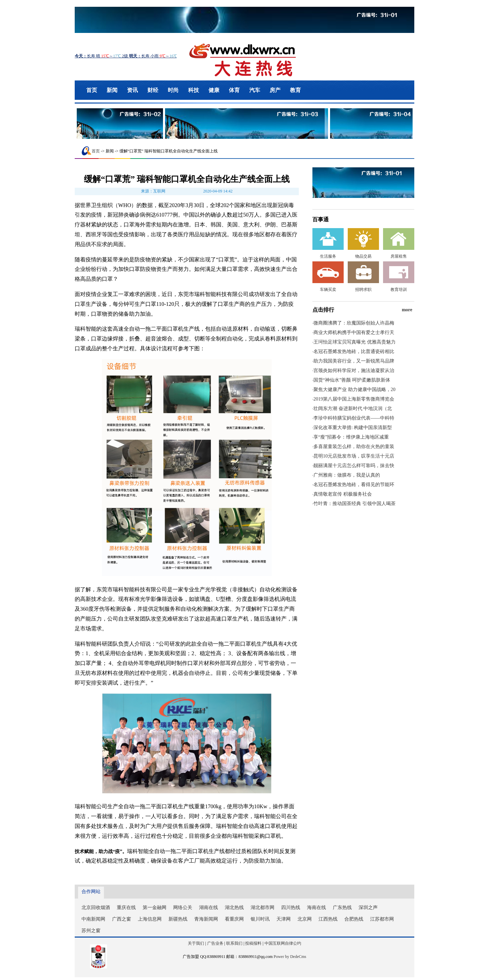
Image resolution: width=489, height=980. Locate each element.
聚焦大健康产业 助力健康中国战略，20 (355, 390)
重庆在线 (126, 908)
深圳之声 (368, 908)
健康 (214, 90)
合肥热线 (354, 919)
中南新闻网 (93, 919)
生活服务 (328, 256)
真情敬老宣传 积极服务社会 (343, 494)
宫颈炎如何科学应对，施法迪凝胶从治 (354, 371)
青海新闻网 (206, 919)
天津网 (284, 919)
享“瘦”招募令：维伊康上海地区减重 (351, 437)
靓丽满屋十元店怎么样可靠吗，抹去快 (354, 466)
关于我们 (196, 943)
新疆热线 (178, 919)
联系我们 (234, 943)
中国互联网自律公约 (283, 943)
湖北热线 (234, 908)
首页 (92, 90)
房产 (275, 90)
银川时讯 (260, 919)
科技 (194, 90)
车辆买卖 (328, 290)
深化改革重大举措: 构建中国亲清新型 (353, 428)
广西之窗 (122, 919)
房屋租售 (399, 256)
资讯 (132, 90)
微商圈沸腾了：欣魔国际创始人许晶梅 (354, 323)
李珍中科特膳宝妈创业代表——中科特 (354, 418)
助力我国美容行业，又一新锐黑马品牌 (354, 361)
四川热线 (291, 908)
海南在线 (316, 908)
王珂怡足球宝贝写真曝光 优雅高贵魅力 (355, 342)
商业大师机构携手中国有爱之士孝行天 (354, 332)
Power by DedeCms (290, 957)
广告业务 (215, 943)
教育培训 (399, 290)
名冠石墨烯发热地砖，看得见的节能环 (354, 485)
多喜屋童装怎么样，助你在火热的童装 (354, 447)
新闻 (112, 90)
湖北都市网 (262, 908)
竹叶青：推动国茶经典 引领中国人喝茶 (355, 504)
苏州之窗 (91, 931)
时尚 (173, 90)
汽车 (255, 90)
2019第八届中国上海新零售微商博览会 (354, 399)
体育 (234, 90)
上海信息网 (150, 919)
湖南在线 (209, 908)
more (407, 310)
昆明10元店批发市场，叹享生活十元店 (354, 456)
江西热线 (328, 919)
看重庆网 (234, 919)
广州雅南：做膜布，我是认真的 (347, 475)
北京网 (305, 919)
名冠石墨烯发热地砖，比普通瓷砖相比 (354, 352)
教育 (295, 90)
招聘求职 (363, 290)
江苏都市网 (382, 919)
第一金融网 (155, 908)
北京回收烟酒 (96, 908)
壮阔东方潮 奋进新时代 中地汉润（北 (353, 409)
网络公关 (183, 908)
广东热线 (342, 908)
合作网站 (91, 892)
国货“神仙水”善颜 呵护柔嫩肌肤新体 (352, 380)
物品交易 (363, 256)
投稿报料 (253, 943)
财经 (153, 90)
